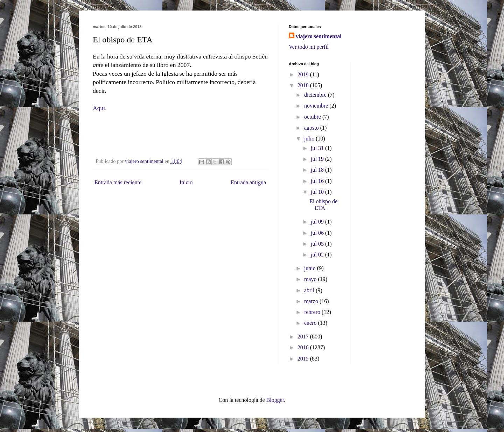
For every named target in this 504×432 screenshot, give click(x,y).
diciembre (316, 95)
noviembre (317, 106)
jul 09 (318, 222)
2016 (304, 347)
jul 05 (318, 244)
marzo (312, 301)
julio (310, 139)
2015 (304, 359)
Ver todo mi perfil (309, 47)
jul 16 (318, 181)
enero (311, 323)
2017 (304, 337)
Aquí (99, 108)
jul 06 (318, 233)
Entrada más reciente (118, 182)
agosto (312, 128)
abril (310, 290)
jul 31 (318, 148)
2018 (304, 85)
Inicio (186, 182)
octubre (313, 117)
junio (311, 268)
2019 (304, 74)
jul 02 (318, 255)
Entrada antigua (248, 182)
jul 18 (318, 170)
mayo (311, 279)
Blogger (275, 400)
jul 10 (318, 192)
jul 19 (318, 159)
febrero (313, 312)
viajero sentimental (319, 36)
